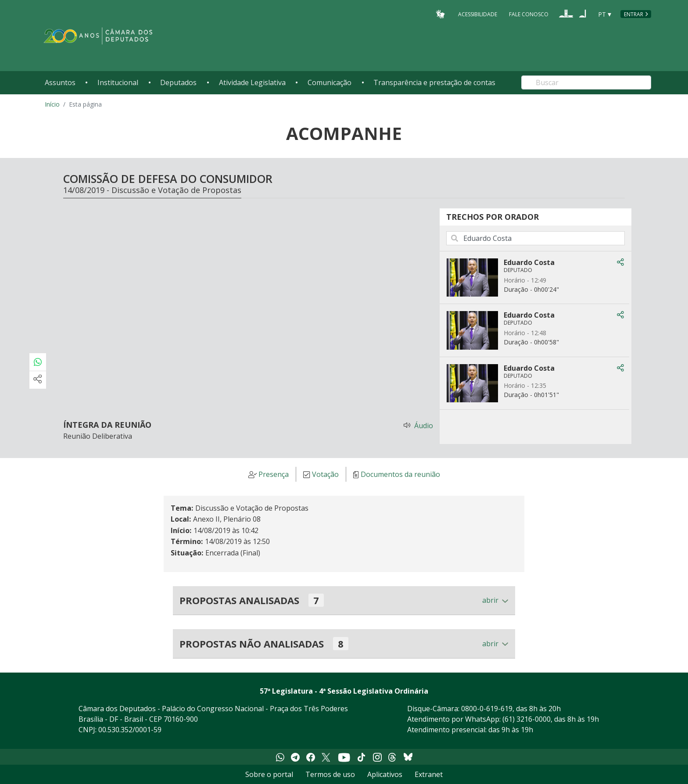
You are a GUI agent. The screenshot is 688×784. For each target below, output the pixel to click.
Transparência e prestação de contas (434, 82)
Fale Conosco (529, 14)
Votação (325, 475)
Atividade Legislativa (252, 82)
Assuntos (60, 82)
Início (52, 104)
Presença (274, 475)
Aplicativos (385, 774)
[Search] (586, 82)
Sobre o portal (269, 774)
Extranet (429, 774)
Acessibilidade (478, 14)
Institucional (118, 82)
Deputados (178, 82)
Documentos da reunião (400, 475)
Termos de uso (330, 774)
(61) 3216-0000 (527, 719)
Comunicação (330, 82)
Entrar (634, 14)
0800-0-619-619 (487, 709)
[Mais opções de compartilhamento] (38, 380)
